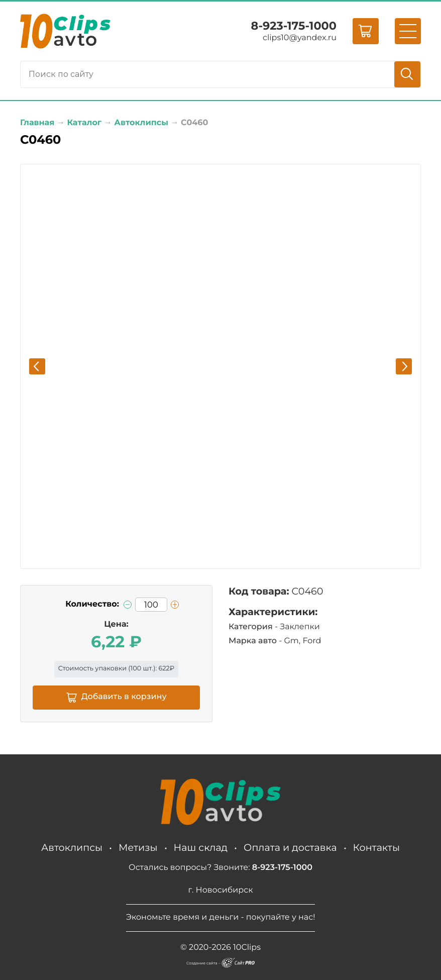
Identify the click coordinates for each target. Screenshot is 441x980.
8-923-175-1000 (294, 26)
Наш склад (201, 847)
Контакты (376, 847)
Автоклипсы (72, 847)
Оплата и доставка (290, 847)
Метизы (138, 847)
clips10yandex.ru (300, 38)
